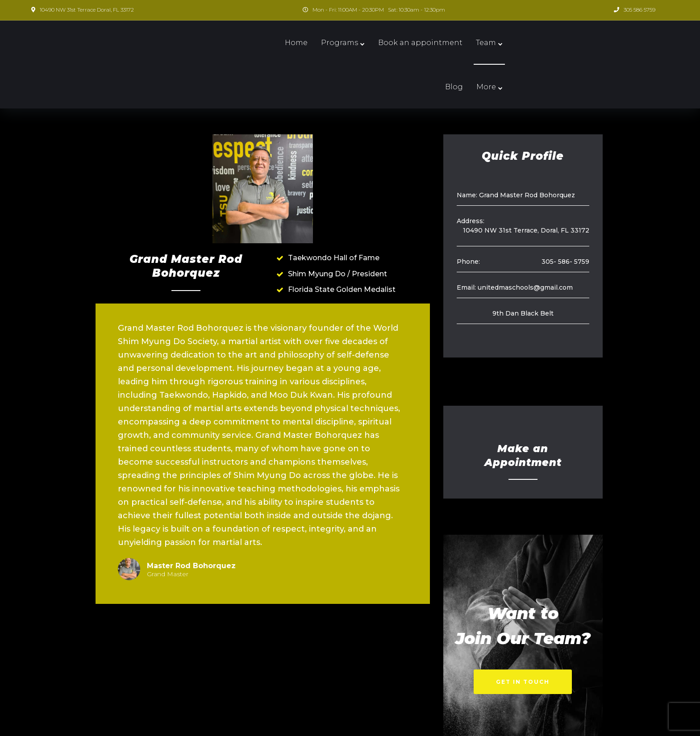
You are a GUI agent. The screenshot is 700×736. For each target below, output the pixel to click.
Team (457, 43)
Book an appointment (392, 43)
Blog (496, 43)
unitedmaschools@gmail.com (525, 243)
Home (268, 43)
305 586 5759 (640, 10)
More (529, 43)
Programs (311, 43)
